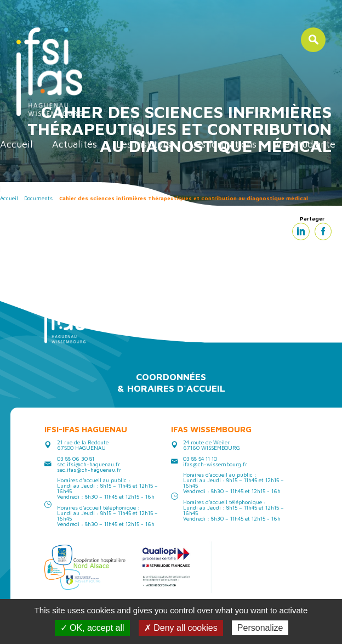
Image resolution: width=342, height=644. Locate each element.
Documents (38, 198)
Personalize (260, 628)
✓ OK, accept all (92, 628)
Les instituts (144, 144)
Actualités (75, 144)
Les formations (223, 144)
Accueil (16, 144)
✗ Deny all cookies (181, 628)
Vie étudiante (306, 144)
